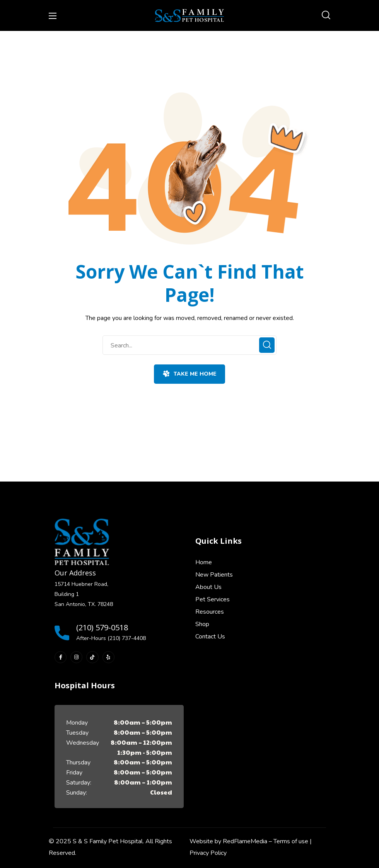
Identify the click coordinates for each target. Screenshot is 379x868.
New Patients (214, 575)
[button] (326, 15)
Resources (210, 612)
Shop (202, 624)
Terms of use (291, 841)
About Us (208, 587)
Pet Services (213, 599)
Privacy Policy (208, 853)
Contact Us (210, 637)
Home (204, 562)
